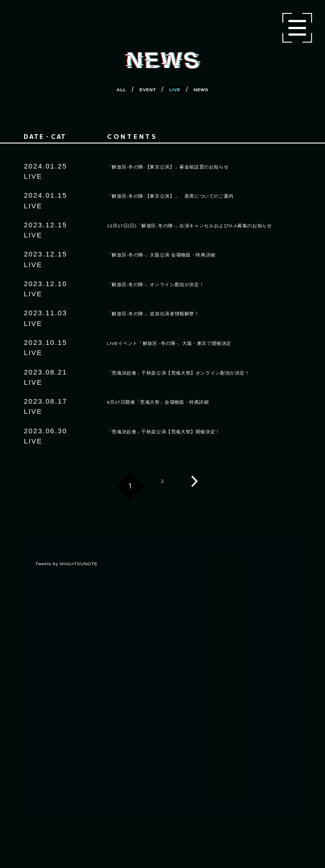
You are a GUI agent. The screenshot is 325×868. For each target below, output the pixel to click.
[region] (163, 680)
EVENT (142, 89)
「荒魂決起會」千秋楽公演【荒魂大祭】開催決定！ (192, 431)
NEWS (215, 89)
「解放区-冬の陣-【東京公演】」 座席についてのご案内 (202, 195)
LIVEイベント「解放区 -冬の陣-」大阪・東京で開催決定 (201, 342)
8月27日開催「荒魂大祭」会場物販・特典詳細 (184, 401)
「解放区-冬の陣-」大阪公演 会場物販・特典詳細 (189, 254)
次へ (195, 486)
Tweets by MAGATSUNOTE (83, 563)
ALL (106, 89)
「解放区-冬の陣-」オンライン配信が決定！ (180, 284)
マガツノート (61, 17)
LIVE (179, 89)
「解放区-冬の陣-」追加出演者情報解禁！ (176, 313)
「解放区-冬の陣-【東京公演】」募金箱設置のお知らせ (198, 166)
